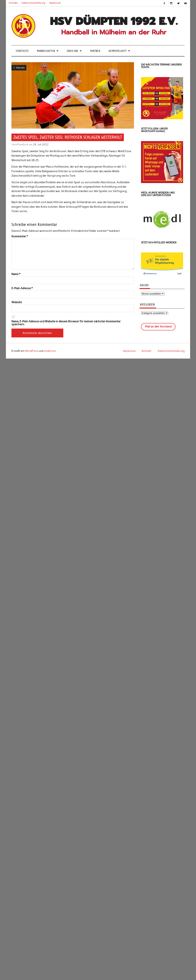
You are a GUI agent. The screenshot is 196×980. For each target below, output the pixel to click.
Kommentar (20, 236)
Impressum (55, 3)
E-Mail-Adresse (22, 288)
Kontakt (13, 3)
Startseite (22, 51)
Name (16, 274)
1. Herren (19, 68)
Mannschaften (46, 51)
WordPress (32, 351)
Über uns (73, 51)
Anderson (50, 351)
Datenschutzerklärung (33, 3)
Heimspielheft (118, 51)
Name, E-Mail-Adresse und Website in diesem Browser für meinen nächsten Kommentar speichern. (66, 323)
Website (17, 302)
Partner (95, 51)
